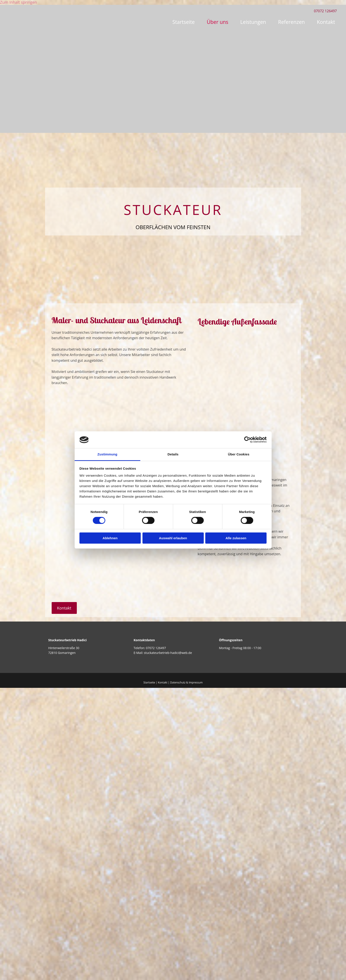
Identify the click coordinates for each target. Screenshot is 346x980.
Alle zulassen (236, 538)
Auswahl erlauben (173, 538)
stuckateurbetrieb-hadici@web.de (168, 653)
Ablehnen (110, 538)
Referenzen (292, 22)
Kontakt (326, 22)
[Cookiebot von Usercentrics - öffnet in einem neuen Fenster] (247, 440)
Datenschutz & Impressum (186, 682)
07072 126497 (156, 648)
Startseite (184, 22)
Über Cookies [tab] (239, 454)
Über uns (218, 22)
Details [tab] (173, 454)
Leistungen (253, 22)
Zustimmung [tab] (107, 454)
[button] (64, 608)
